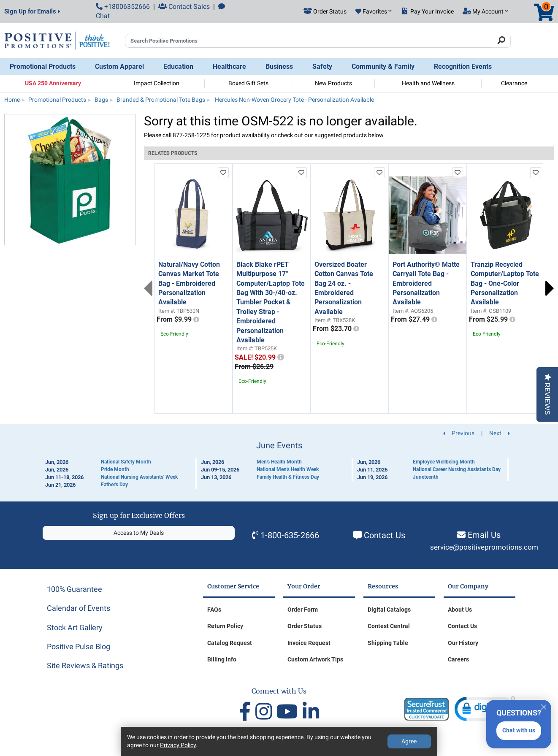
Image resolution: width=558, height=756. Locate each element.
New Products (333, 83)
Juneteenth (426, 477)
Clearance (514, 83)
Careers (458, 659)
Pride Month (115, 469)
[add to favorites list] (223, 173)
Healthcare (229, 66)
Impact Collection (157, 83)
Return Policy (225, 626)
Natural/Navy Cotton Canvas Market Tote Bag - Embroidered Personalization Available (189, 283)
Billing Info (222, 659)
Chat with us (519, 730)
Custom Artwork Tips (315, 659)
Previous (148, 288)
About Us (460, 610)
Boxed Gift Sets (248, 83)
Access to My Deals (139, 533)
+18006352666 (123, 7)
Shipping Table (388, 643)
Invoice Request (309, 643)
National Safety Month (126, 462)
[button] (374, 12)
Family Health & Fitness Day (288, 477)
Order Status (305, 626)
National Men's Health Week (288, 469)
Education (178, 66)
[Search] (501, 41)
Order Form (303, 610)
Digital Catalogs (389, 610)
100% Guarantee (74, 589)
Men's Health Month (279, 462)
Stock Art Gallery (75, 627)
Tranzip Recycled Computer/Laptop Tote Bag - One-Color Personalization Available (505, 283)
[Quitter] (544, 706)
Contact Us (385, 535)
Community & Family (383, 66)
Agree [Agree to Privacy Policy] (409, 741)
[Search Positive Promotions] (309, 41)
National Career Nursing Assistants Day (457, 469)
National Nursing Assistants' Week (139, 477)
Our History (463, 643)
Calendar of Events (79, 608)
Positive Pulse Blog (79, 646)
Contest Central (389, 626)
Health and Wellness (428, 83)
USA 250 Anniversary (53, 83)
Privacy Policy (178, 745)
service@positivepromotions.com (484, 547)
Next (550, 288)
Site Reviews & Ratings (85, 665)
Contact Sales (184, 7)
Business (279, 66)
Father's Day (114, 485)
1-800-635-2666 (290, 535)
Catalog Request (230, 643)
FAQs (214, 610)
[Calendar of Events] (279, 465)
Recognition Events (463, 66)
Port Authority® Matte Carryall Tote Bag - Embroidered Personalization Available (426, 283)
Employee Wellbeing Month (444, 462)
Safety (322, 66)
